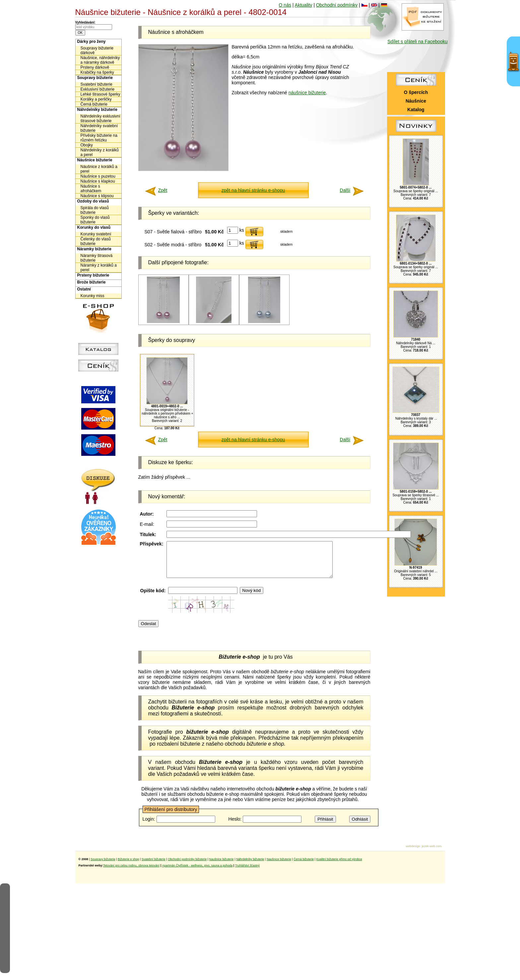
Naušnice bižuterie (222, 866)
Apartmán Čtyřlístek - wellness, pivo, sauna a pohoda (197, 872)
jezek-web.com (431, 853)
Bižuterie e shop (129, 866)
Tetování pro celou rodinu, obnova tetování (131, 872)
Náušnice (416, 101)
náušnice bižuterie (307, 93)
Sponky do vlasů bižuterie (95, 220)
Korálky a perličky (96, 99)
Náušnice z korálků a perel (99, 169)
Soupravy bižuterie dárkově (97, 50)
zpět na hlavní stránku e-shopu (253, 190)
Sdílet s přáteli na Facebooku (417, 41)
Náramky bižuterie (94, 249)
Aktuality (304, 5)
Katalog (416, 110)
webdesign (413, 853)
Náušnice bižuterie (95, 160)
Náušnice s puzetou (98, 176)
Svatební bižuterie (97, 84)
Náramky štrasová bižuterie (97, 258)
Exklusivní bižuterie (98, 89)
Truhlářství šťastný (247, 872)
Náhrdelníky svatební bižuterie (99, 128)
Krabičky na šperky (97, 72)
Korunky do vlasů (94, 227)
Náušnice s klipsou (97, 196)
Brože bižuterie (92, 282)
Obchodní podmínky (337, 5)
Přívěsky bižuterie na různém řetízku (99, 138)
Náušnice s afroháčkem (91, 189)
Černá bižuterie (94, 104)
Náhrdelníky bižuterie (97, 110)
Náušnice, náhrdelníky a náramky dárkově (100, 60)
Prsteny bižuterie (93, 275)
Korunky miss (93, 296)
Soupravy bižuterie (95, 78)
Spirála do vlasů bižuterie (95, 210)
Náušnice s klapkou (98, 181)
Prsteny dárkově (95, 67)
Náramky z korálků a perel (99, 268)
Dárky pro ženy (92, 41)
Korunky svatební (96, 234)
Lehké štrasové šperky (100, 94)
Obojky (87, 145)
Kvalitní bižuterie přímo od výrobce (339, 866)
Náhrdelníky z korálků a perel (100, 152)
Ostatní (84, 289)
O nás (285, 5)
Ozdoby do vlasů (93, 201)
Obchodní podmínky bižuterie (187, 866)
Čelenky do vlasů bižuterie (96, 241)
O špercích (416, 92)
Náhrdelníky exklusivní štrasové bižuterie (100, 119)
